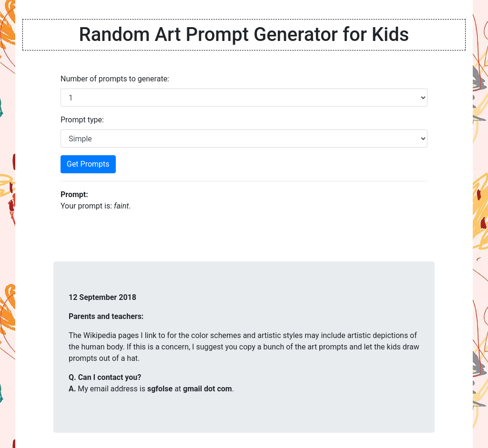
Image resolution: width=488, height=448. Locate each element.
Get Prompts (88, 164)
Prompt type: (82, 120)
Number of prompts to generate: (115, 79)
